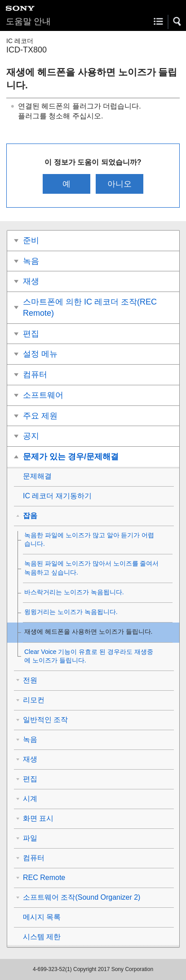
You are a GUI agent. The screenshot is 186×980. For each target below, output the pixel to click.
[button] (177, 22)
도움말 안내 (28, 21)
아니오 (120, 184)
